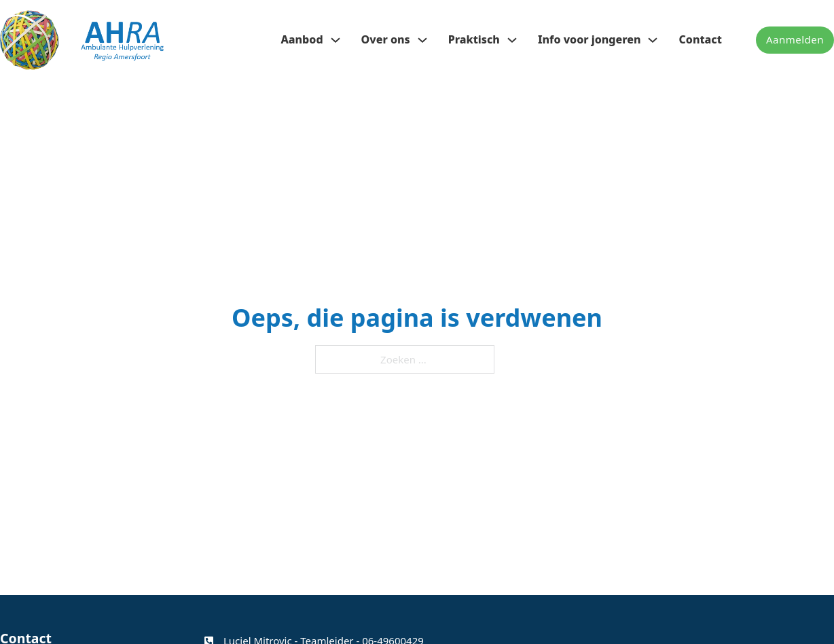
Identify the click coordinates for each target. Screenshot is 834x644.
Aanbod (302, 39)
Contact (700, 39)
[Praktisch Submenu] (512, 40)
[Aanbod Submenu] (336, 40)
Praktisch (474, 39)
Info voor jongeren (590, 39)
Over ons (386, 39)
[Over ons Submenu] (422, 40)
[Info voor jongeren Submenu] (653, 40)
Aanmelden (795, 39)
